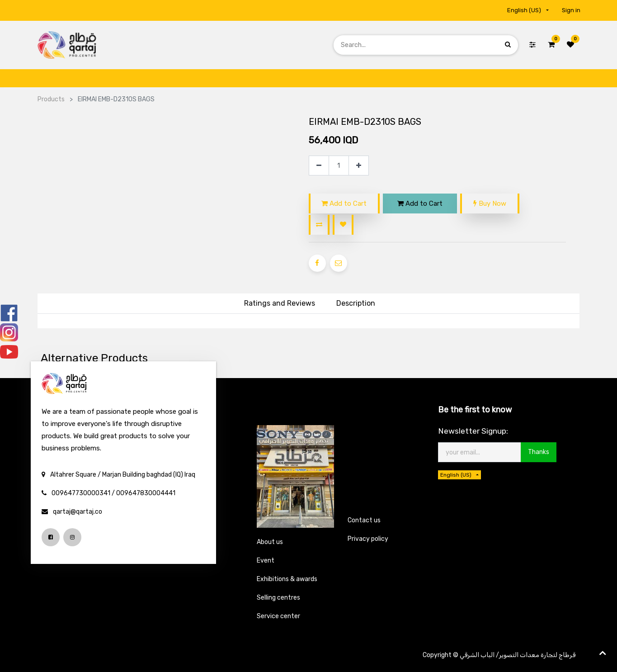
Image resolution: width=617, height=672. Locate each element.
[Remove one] (319, 166)
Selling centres (278, 598)
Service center (278, 616)
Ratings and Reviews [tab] (280, 303)
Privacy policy (368, 539)
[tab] (356, 304)
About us (270, 542)
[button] (319, 225)
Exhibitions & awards (287, 579)
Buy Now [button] (490, 203)
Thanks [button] (539, 452)
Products (51, 99)
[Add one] (359, 166)
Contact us (364, 520)
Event (266, 561)
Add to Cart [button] (344, 203)
